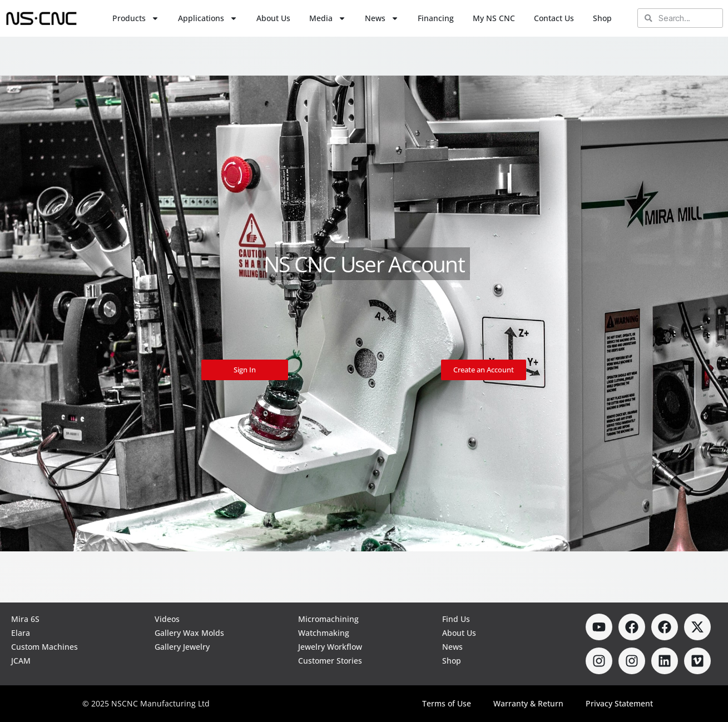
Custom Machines (44, 647)
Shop (602, 18)
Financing (436, 18)
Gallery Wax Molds (189, 633)
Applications (208, 18)
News (382, 18)
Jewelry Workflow (330, 647)
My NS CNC (494, 18)
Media (328, 18)
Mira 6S (25, 619)
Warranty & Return (528, 703)
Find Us (456, 619)
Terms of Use (447, 703)
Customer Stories (330, 661)
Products (136, 18)
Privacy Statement (619, 703)
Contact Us (554, 18)
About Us (273, 18)
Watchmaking (324, 633)
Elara (21, 633)
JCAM (21, 661)
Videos (167, 619)
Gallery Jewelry (182, 647)
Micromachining (328, 619)
